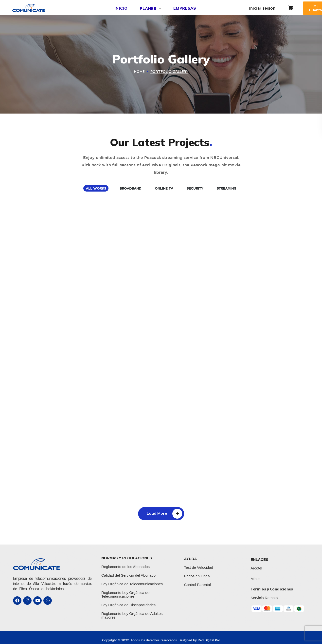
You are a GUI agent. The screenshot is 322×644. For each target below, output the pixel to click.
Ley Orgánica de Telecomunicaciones (132, 584)
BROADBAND (130, 188)
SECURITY (195, 188)
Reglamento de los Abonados (125, 567)
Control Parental (197, 585)
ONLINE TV (164, 188)
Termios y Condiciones (272, 589)
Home (139, 72)
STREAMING (226, 188)
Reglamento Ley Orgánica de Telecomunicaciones (125, 594)
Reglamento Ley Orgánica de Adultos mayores (132, 615)
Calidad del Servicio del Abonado (128, 575)
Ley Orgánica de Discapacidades (128, 605)
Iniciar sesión (262, 8)
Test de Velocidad (198, 567)
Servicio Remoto (264, 598)
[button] (290, 8)
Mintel (255, 579)
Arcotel (256, 568)
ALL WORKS (96, 188)
